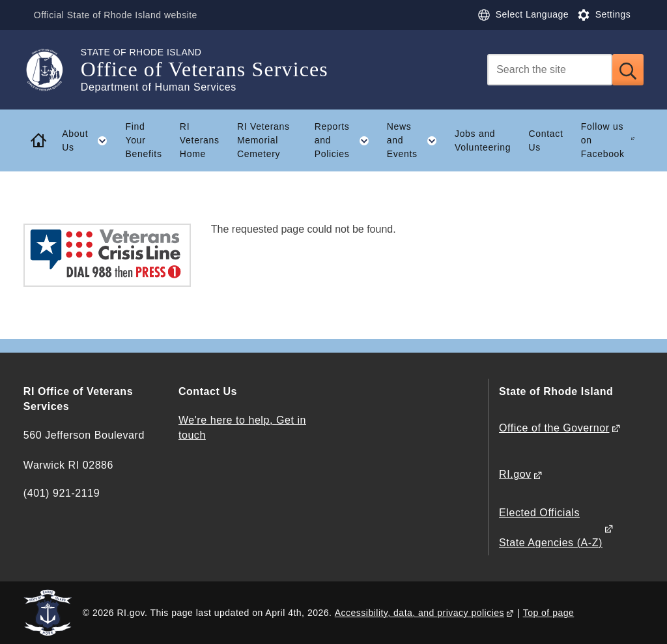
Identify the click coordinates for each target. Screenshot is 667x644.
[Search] (550, 70)
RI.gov (515, 474)
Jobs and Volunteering (483, 140)
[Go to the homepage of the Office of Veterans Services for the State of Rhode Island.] (52, 70)
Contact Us (546, 140)
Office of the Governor (554, 428)
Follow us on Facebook (603, 140)
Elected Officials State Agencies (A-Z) (551, 528)
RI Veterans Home (200, 140)
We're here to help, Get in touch (242, 428)
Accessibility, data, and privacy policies (419, 613)
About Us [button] (89, 141)
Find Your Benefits (143, 140)
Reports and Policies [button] (347, 140)
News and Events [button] (417, 140)
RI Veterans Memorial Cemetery (263, 140)
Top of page (549, 613)
